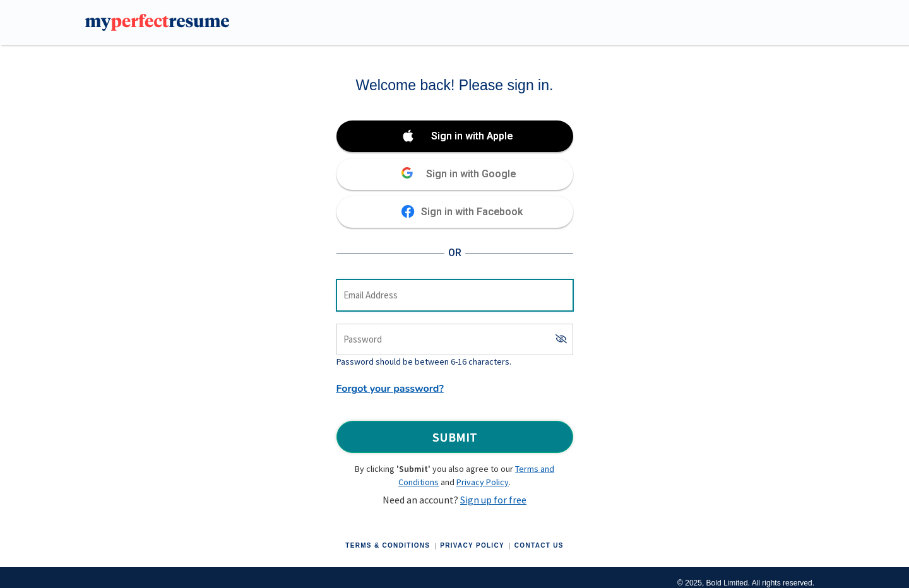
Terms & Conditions (388, 545)
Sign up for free (493, 500)
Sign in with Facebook (472, 212)
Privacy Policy (483, 482)
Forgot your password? (390, 389)
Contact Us (539, 545)
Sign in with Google (471, 174)
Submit (455, 437)
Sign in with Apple (472, 136)
